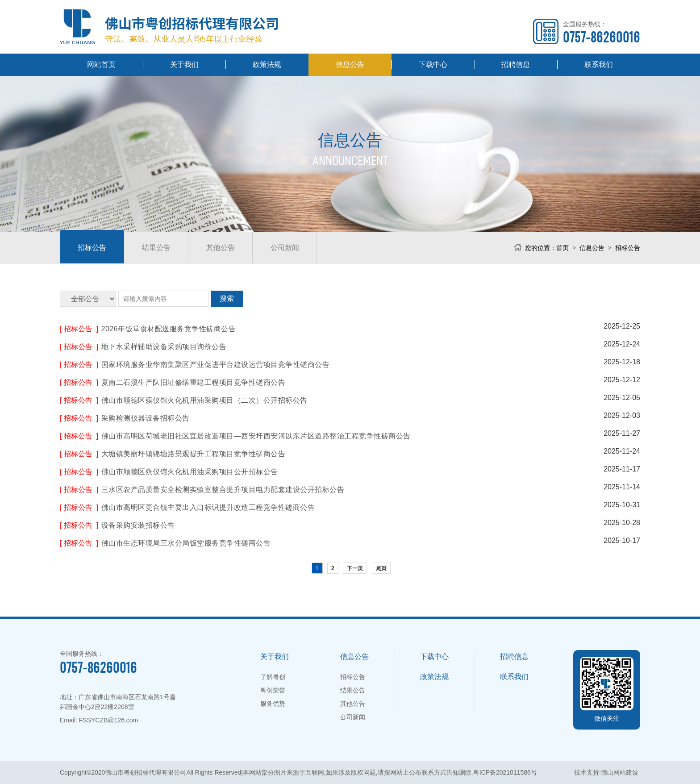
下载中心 (433, 65)
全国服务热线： (602, 32)
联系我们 (599, 65)
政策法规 (267, 65)
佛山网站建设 (620, 772)
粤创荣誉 (273, 690)
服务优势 (273, 704)
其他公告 (221, 248)
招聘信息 (516, 65)
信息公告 (350, 65)
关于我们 (184, 65)
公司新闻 (285, 248)
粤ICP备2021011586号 (505, 772)
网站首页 (101, 65)
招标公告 (92, 248)
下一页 (355, 568)
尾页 (381, 568)
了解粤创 (273, 677)
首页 (562, 248)
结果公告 (156, 248)
